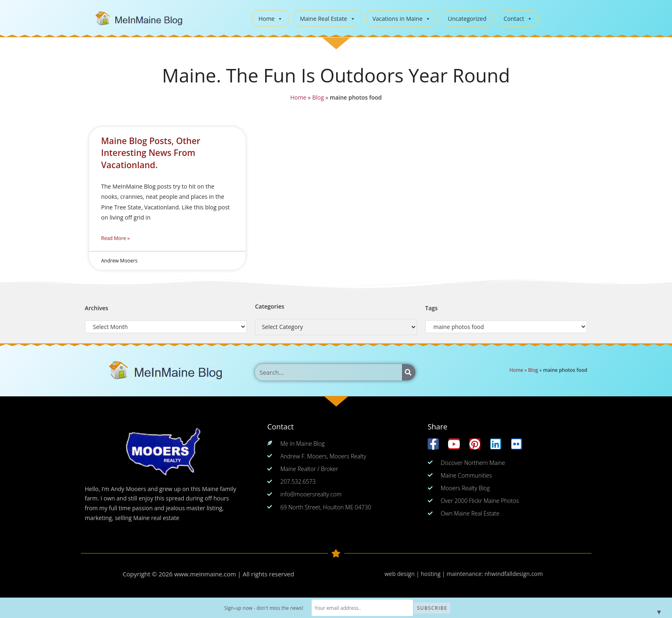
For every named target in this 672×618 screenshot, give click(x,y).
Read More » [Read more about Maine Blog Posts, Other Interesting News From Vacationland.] (116, 238)
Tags (432, 308)
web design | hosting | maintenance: (434, 574)
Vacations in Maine (402, 19)
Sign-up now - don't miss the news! (266, 608)
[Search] (409, 372)
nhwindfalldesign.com (514, 574)
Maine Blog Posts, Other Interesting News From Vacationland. (151, 153)
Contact (518, 19)
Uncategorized (467, 19)
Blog (317, 98)
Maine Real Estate (328, 19)
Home (271, 19)
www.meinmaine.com (205, 574)
